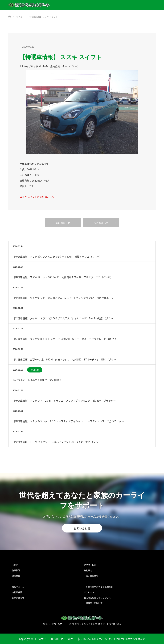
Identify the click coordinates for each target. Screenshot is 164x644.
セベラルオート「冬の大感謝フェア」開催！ (37, 380)
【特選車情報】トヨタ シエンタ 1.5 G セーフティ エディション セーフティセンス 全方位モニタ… (68, 421)
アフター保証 (90, 565)
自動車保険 (17, 592)
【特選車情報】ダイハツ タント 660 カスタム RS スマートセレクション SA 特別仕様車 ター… (66, 298)
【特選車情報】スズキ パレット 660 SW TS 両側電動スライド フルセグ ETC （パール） (63, 277)
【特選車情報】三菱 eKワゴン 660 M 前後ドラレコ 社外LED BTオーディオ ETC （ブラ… (64, 359)
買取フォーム (18, 587)
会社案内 (88, 570)
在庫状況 (16, 570)
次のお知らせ (101, 223)
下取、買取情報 (91, 576)
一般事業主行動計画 (93, 603)
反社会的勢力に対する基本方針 (98, 587)
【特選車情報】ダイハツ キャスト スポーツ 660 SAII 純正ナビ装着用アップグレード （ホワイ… (66, 339)
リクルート (89, 592)
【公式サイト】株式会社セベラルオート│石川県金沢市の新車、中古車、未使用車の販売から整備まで (89, 639)
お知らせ (35, 370)
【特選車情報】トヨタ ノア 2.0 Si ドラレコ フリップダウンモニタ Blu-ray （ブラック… (64, 401)
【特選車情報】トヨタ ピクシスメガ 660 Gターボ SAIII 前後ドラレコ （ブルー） (57, 257)
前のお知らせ (63, 223)
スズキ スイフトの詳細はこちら (37, 197)
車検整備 (16, 576)
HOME (15, 565)
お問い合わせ (82, 528)
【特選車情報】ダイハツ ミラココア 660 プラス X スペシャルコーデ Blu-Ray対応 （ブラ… (63, 318)
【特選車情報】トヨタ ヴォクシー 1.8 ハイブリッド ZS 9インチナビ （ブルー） (58, 442)
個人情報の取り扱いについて (97, 598)
